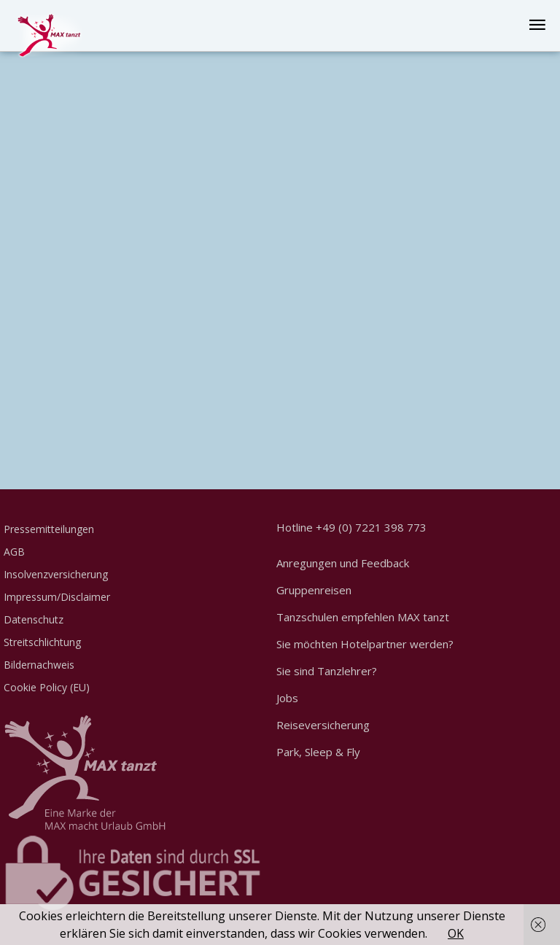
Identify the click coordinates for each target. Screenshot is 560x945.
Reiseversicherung (323, 725)
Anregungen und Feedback (343, 563)
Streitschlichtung (42, 642)
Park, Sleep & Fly (318, 752)
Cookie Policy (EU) (47, 687)
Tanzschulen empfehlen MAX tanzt (363, 617)
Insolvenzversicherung (56, 574)
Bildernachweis (39, 665)
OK (456, 933)
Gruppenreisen (314, 590)
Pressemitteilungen (49, 529)
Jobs (287, 698)
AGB (14, 552)
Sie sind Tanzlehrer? (327, 671)
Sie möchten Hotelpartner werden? (365, 644)
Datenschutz (34, 619)
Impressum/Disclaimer (57, 597)
